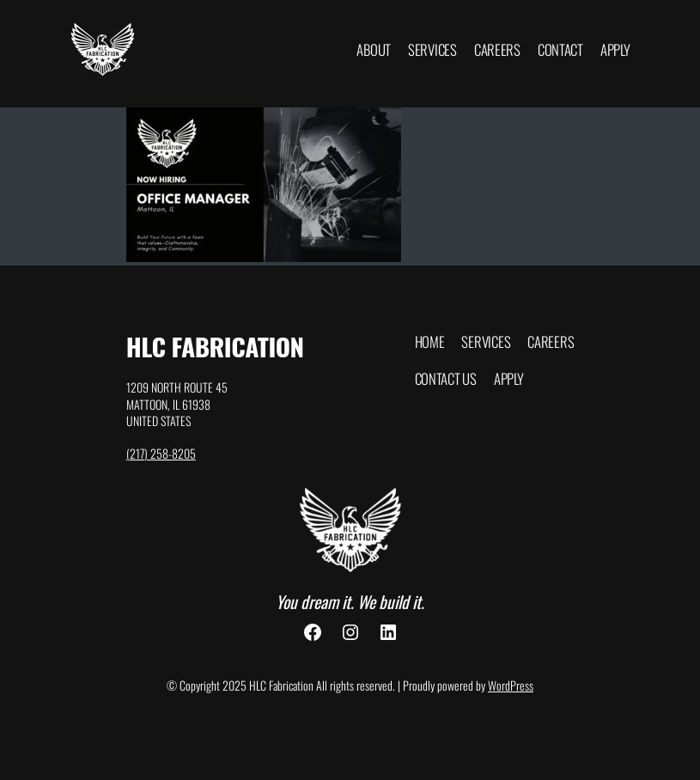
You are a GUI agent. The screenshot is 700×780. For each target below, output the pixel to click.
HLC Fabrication (215, 346)
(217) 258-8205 (161, 453)
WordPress (511, 685)
